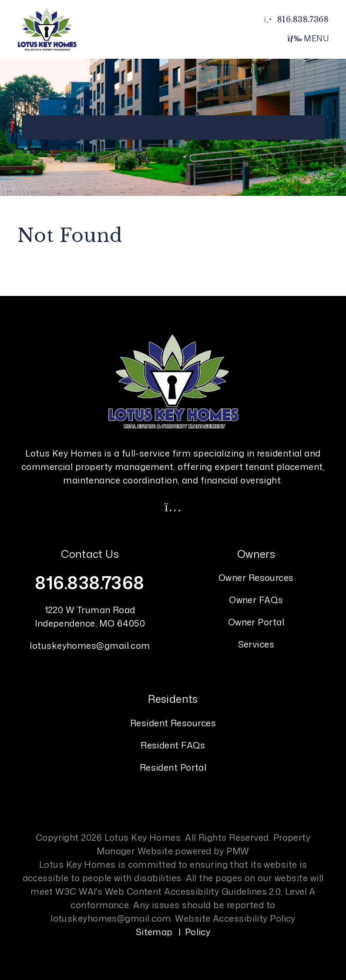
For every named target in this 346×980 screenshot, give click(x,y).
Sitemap (154, 932)
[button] (173, 507)
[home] (47, 29)
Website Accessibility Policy (235, 918)
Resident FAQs (173, 745)
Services (256, 644)
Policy (198, 932)
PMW (238, 851)
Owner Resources (256, 577)
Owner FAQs (256, 600)
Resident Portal (173, 767)
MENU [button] (308, 38)
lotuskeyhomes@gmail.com (90, 645)
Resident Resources (173, 723)
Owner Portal (256, 622)
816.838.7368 (303, 20)
